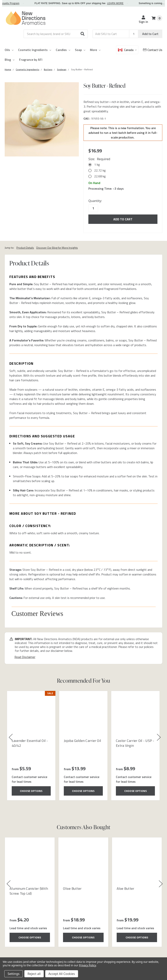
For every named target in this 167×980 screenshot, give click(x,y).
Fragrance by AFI (31, 60)
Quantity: (95, 201)
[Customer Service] (153, 50)
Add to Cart (150, 34)
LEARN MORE (125, 3)
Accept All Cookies (62, 974)
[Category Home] (8, 69)
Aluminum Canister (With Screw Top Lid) (29, 891)
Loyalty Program (20, 3)
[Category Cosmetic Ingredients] (28, 69)
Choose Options (31, 791)
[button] (83, 34)
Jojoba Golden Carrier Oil (82, 741)
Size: (99, 159)
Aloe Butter (126, 888)
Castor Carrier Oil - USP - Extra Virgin (135, 743)
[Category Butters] (48, 69)
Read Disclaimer (25, 657)
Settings (14, 974)
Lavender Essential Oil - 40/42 (30, 743)
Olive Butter (72, 888)
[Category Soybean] (62, 69)
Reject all (34, 974)
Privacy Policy (87, 965)
